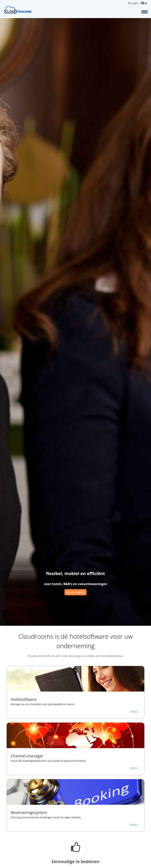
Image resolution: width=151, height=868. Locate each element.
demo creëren (75, 592)
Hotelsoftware (24, 699)
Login (133, 3)
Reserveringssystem (29, 813)
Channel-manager (27, 756)
